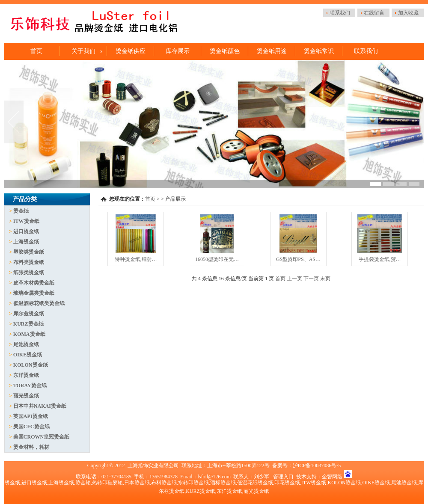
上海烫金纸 (26, 242)
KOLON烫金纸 (31, 365)
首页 (36, 51)
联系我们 (340, 13)
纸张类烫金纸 (29, 273)
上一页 (294, 279)
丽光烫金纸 (26, 396)
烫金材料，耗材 (31, 447)
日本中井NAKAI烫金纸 (40, 406)
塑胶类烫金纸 (29, 252)
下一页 (311, 279)
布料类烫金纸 (29, 262)
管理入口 (283, 477)
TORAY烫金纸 (30, 385)
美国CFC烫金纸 (31, 427)
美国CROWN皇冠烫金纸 (41, 437)
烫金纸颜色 (225, 51)
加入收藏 (408, 13)
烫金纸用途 (272, 51)
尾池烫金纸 (26, 344)
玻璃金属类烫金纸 (34, 293)
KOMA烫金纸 (29, 334)
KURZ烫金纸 (28, 324)
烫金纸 (21, 211)
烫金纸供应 (131, 51)
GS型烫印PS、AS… (298, 259)
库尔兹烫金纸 (29, 314)
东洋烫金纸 (26, 375)
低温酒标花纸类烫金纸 (39, 303)
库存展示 (178, 51)
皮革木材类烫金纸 (34, 283)
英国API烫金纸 (31, 416)
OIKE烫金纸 (28, 355)
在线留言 (374, 13)
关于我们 (83, 51)
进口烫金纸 (26, 231)
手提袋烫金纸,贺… (380, 259)
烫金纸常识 (319, 51)
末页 (325, 279)
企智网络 (332, 477)
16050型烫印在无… (217, 259)
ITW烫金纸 (26, 221)
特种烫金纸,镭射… (136, 259)
